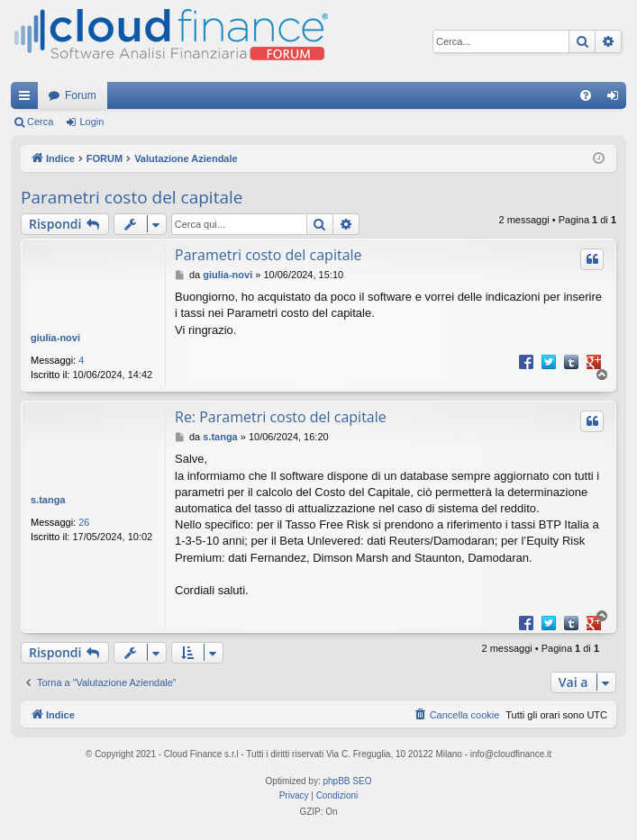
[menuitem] (586, 95)
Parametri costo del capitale (132, 197)
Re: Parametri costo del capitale (281, 417)
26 (84, 522)
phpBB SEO (348, 781)
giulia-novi (55, 338)
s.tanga (48, 500)
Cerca (40, 122)
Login (91, 122)
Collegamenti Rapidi (28, 99)
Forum (81, 95)
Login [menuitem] (617, 99)
